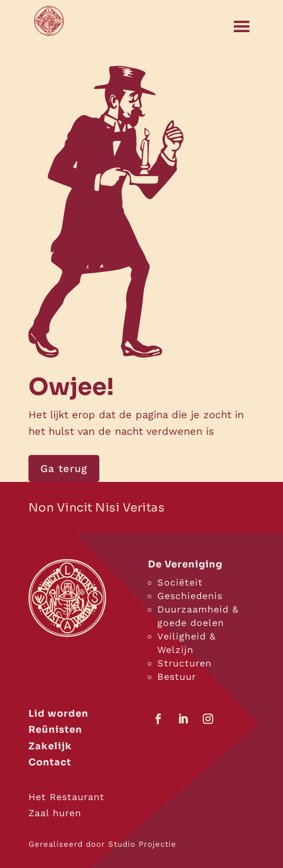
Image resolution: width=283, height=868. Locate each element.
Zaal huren (55, 813)
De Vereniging (185, 564)
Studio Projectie (142, 844)
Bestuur (177, 677)
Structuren (184, 663)
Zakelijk (50, 746)
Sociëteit (180, 582)
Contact (50, 762)
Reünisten (55, 730)
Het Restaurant (66, 797)
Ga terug (64, 468)
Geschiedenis (190, 596)
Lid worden (58, 714)
